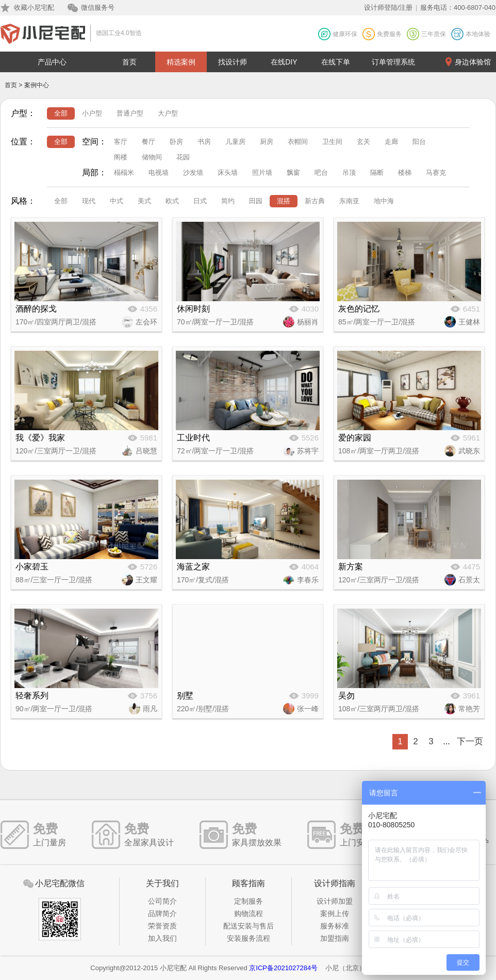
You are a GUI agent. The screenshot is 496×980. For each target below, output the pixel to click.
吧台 (321, 173)
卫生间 (332, 142)
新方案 (351, 567)
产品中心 (52, 62)
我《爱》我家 (40, 438)
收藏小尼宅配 (34, 7)
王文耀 (146, 580)
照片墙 (262, 173)
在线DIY (284, 62)
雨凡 (150, 709)
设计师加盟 (335, 901)
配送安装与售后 (249, 926)
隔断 (377, 173)
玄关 (363, 142)
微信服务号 (98, 7)
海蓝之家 (193, 567)
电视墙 (159, 173)
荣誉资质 (162, 926)
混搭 (284, 201)
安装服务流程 (249, 938)
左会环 (146, 322)
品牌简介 (162, 913)
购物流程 (249, 913)
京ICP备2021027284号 (283, 968)
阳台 (419, 142)
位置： (23, 142)
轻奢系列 (32, 696)
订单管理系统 (393, 62)
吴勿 (346, 696)
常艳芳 (469, 709)
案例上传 (335, 913)
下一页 (470, 741)
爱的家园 (355, 438)
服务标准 (335, 926)
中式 (117, 201)
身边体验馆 (473, 62)
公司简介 (162, 901)
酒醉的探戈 (36, 309)
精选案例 (181, 62)
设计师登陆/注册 (388, 7)
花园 (183, 157)
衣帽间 (298, 142)
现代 (89, 201)
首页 (129, 62)
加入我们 (162, 938)
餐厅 (148, 142)
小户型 (92, 113)
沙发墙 (193, 173)
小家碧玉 (32, 567)
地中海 (384, 201)
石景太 (469, 580)
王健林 (469, 322)
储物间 (152, 157)
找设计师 (233, 62)
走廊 (391, 142)
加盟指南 (335, 938)
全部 (61, 113)
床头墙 (228, 173)
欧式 (172, 201)
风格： (23, 201)
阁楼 (121, 157)
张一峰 (308, 709)
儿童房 (235, 142)
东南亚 (349, 201)
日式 (200, 201)
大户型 (168, 113)
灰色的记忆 (359, 309)
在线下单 (336, 62)
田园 (256, 201)
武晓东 (469, 451)
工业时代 (193, 438)
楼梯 (405, 173)
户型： (23, 113)
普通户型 (130, 113)
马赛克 (436, 173)
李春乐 (308, 580)
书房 (204, 142)
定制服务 (249, 901)
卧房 (176, 142)
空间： (94, 142)
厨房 (267, 142)
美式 (144, 201)
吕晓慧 (146, 451)
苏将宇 (308, 451)
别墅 (185, 696)
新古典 (315, 201)
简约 (228, 201)
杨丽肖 (308, 322)
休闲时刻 (193, 309)
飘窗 (293, 173)
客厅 (121, 142)
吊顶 (349, 173)
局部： (94, 173)
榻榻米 (124, 173)
